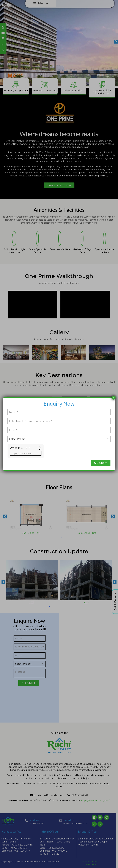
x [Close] (114, 398)
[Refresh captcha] (40, 448)
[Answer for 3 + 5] (26, 453)
